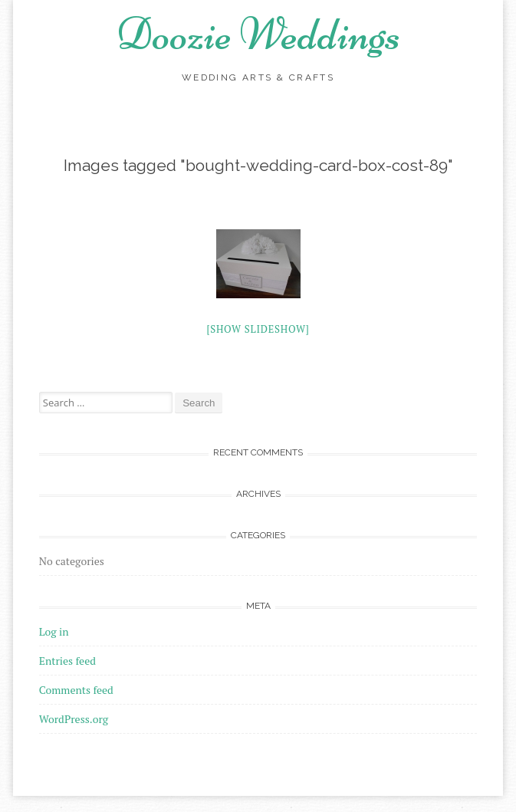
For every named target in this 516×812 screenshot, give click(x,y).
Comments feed (76, 690)
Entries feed (67, 661)
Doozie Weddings (258, 34)
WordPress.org (74, 719)
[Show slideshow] (258, 329)
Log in (54, 631)
